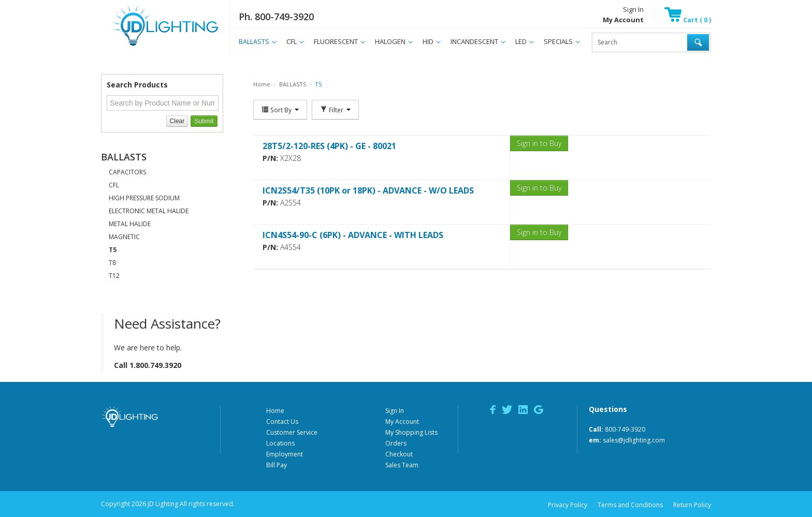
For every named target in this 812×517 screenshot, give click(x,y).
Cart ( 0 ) (688, 20)
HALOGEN (390, 41)
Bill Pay (277, 465)
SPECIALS (558, 41)
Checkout (399, 454)
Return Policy (692, 505)
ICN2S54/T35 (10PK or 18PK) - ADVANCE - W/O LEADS (368, 190)
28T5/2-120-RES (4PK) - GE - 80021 (329, 146)
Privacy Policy (568, 505)
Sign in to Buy (539, 143)
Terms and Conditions (630, 505)
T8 (112, 263)
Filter (335, 110)
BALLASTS (254, 41)
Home (275, 411)
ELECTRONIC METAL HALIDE (149, 211)
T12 (114, 276)
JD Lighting (152, 46)
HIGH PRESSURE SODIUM (144, 198)
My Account (402, 422)
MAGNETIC (124, 237)
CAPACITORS (127, 172)
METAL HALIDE (130, 224)
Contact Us (282, 422)
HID (428, 41)
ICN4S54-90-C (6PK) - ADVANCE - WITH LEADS (353, 235)
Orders (396, 443)
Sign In (633, 9)
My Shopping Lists (411, 432)
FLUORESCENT (336, 41)
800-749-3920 (625, 429)
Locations (280, 443)
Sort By (280, 110)
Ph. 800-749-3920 (276, 17)
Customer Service (292, 432)
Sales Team (402, 465)
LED (521, 41)
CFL (292, 41)
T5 (113, 250)
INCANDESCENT (474, 41)
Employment (285, 454)
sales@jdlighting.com (634, 440)
